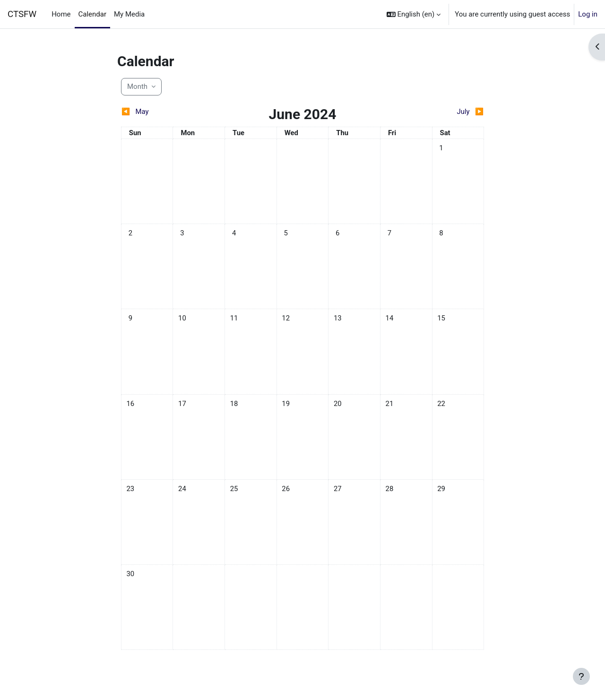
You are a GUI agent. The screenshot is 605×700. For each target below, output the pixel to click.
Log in (588, 14)
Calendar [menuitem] (93, 14)
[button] (414, 14)
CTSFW (22, 14)
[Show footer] (581, 676)
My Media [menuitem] (129, 14)
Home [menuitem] (61, 14)
